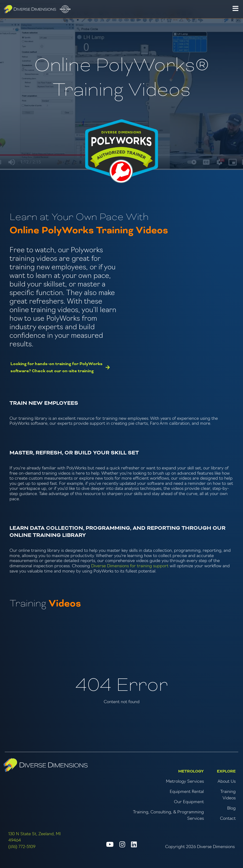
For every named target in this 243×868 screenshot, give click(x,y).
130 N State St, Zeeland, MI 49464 (35, 837)
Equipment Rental (187, 792)
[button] (235, 9)
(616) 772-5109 (22, 847)
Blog (231, 808)
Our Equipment (189, 802)
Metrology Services (185, 782)
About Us (227, 782)
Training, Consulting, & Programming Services (168, 816)
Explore (226, 771)
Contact (228, 819)
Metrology (191, 771)
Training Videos (228, 795)
